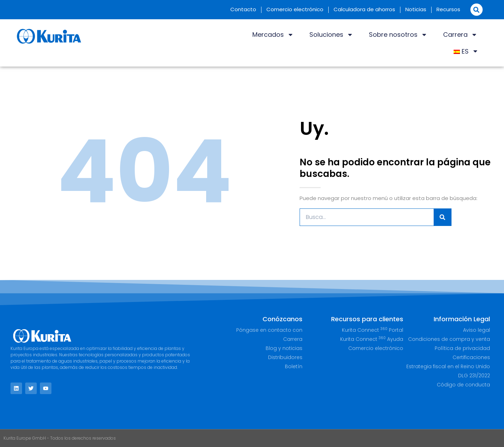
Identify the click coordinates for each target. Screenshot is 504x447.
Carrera (460, 35)
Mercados (273, 35)
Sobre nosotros (398, 35)
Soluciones (331, 35)
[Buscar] (442, 217)
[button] (477, 10)
